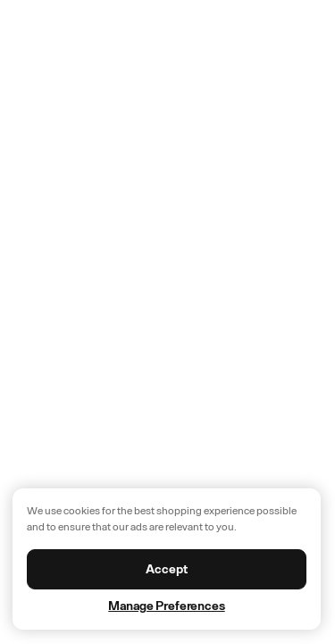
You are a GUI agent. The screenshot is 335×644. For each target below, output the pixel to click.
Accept (166, 569)
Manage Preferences (166, 606)
